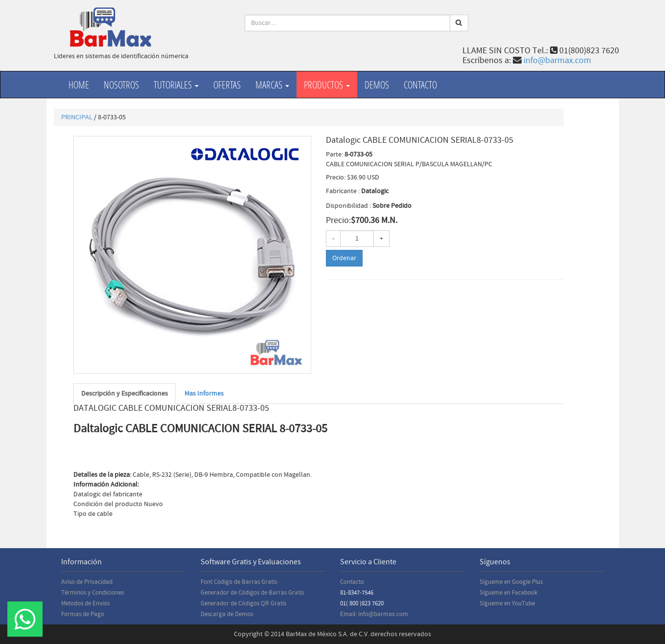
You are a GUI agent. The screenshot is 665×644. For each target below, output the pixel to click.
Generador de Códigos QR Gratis (243, 603)
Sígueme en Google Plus (511, 582)
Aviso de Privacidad (87, 582)
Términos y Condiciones (92, 593)
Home (79, 85)
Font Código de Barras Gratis (239, 582)
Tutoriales (176, 85)
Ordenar (344, 258)
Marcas (272, 85)
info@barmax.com (557, 60)
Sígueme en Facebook (508, 593)
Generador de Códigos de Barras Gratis (252, 593)
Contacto (420, 85)
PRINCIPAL (77, 117)
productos (327, 85)
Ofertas (227, 85)
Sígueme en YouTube (507, 603)
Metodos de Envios (85, 603)
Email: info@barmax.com (374, 614)
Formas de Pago (83, 614)
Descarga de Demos (227, 614)
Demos (377, 85)
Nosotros (121, 85)
